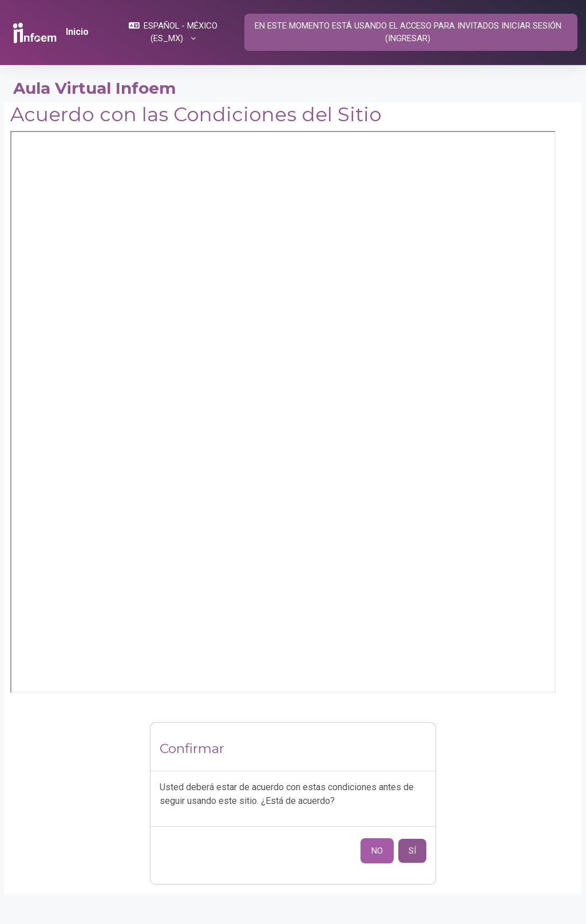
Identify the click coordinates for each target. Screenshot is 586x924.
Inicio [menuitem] (77, 32)
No (377, 851)
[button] (173, 32)
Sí (412, 851)
